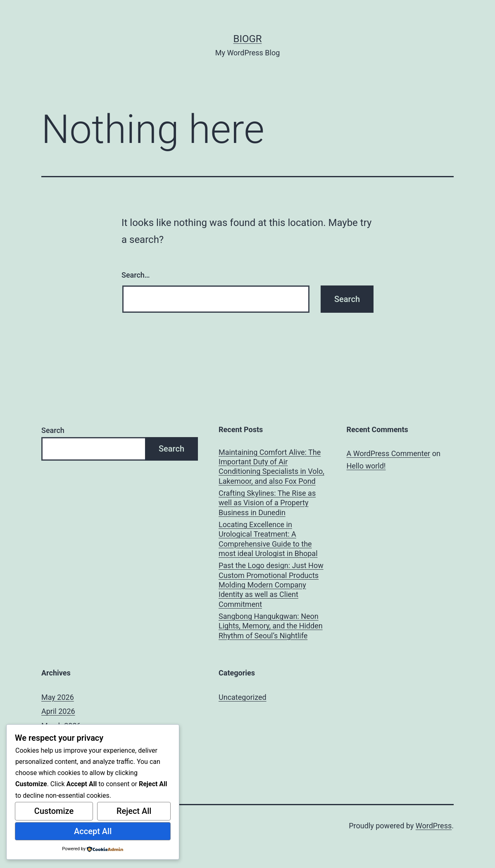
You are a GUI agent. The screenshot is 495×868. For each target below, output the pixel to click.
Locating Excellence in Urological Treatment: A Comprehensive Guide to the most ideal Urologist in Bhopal (268, 539)
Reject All (134, 811)
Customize (54, 811)
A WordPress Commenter (389, 453)
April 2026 (58, 711)
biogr (247, 39)
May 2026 (58, 697)
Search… (136, 275)
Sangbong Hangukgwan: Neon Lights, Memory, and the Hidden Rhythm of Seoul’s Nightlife (271, 626)
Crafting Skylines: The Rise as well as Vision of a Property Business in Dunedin (267, 503)
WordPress (434, 826)
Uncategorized (243, 697)
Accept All (93, 831)
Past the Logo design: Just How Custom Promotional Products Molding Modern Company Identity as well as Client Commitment (271, 585)
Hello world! (366, 466)
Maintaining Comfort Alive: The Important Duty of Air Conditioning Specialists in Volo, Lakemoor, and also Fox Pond (271, 467)
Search (53, 430)
